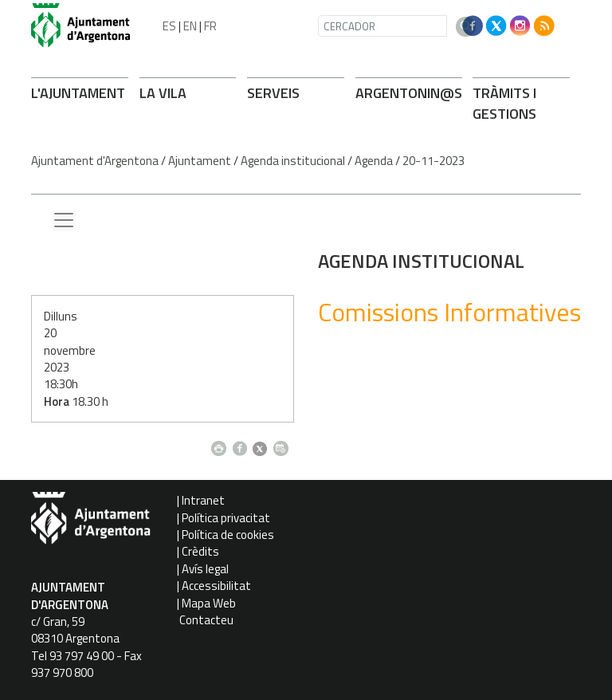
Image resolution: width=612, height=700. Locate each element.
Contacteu (206, 620)
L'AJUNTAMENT (78, 93)
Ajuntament (200, 161)
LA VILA (163, 93)
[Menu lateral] (64, 221)
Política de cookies (228, 535)
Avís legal (205, 569)
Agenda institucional (293, 161)
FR (210, 26)
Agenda (374, 161)
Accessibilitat (216, 586)
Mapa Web (209, 603)
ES (169, 26)
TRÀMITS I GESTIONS (504, 103)
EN (190, 26)
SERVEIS (273, 93)
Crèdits (200, 551)
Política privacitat (226, 518)
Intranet (203, 500)
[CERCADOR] (382, 26)
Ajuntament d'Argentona (95, 161)
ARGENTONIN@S (409, 93)
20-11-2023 (433, 161)
